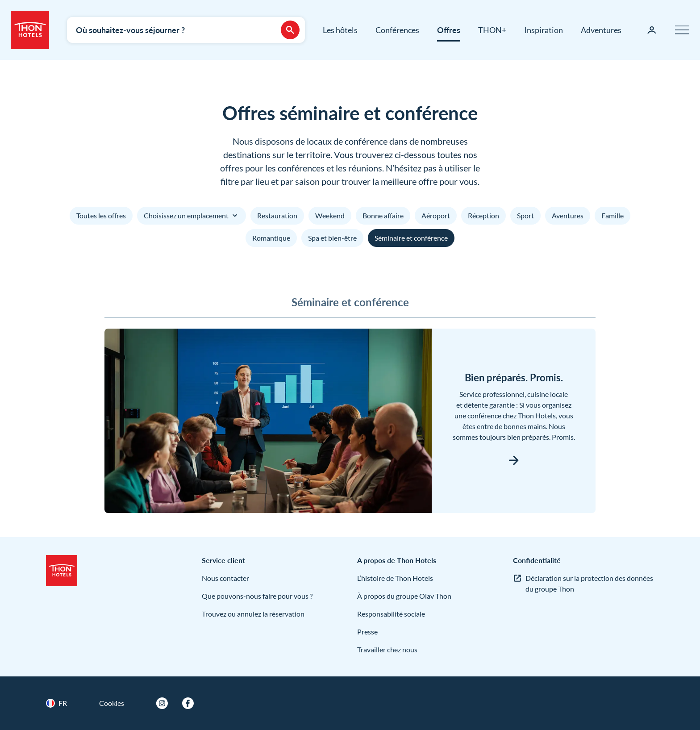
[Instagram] (162, 703)
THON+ (492, 30)
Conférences (397, 30)
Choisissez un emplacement (192, 216)
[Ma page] (652, 30)
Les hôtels (340, 30)
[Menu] (682, 30)
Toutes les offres (101, 215)
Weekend (330, 215)
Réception (483, 215)
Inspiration (544, 30)
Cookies (112, 703)
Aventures (568, 215)
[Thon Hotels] (30, 30)
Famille (612, 215)
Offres (449, 30)
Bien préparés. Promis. (514, 378)
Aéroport (436, 215)
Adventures (601, 30)
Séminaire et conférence (411, 238)
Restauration (277, 215)
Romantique (271, 238)
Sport (525, 215)
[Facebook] (188, 703)
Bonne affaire (383, 215)
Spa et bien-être (332, 238)
